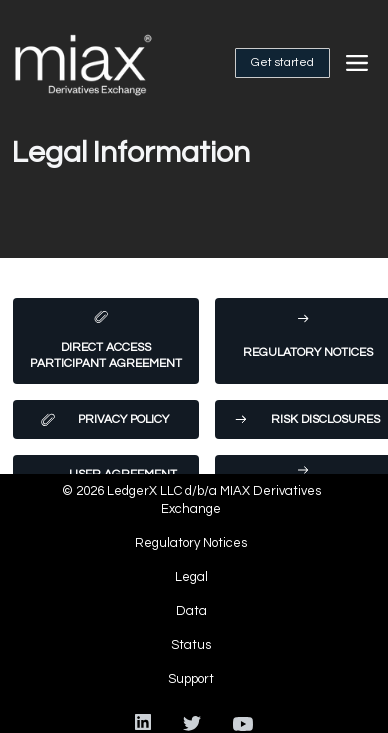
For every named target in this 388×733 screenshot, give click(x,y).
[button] (357, 62)
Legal (191, 577)
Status (191, 645)
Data (191, 611)
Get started (282, 62)
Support (191, 679)
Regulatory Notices (191, 543)
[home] (105, 63)
